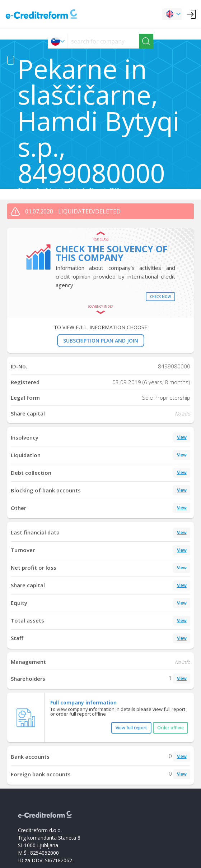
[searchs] (103, 41)
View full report (131, 728)
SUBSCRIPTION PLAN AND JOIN (101, 341)
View (182, 437)
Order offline (170, 728)
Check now (160, 297)
